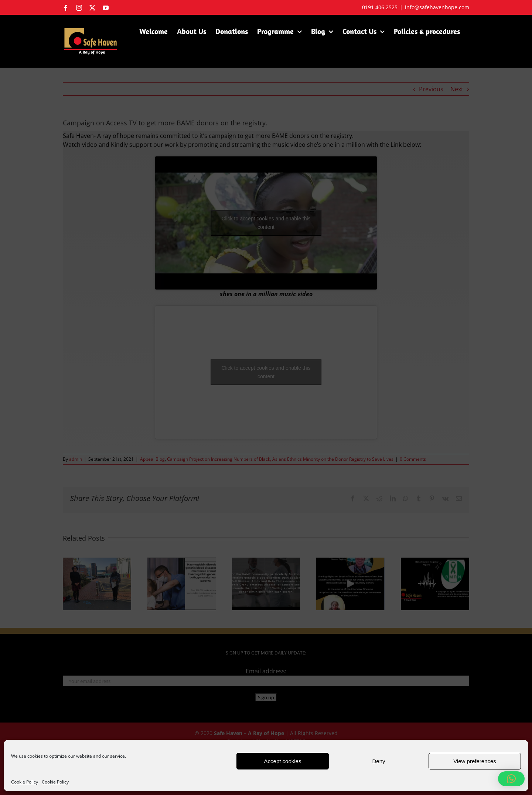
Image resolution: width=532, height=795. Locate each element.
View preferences (475, 761)
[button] (511, 779)
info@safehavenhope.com (437, 7)
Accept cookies (283, 761)
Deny (378, 761)
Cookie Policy (25, 782)
